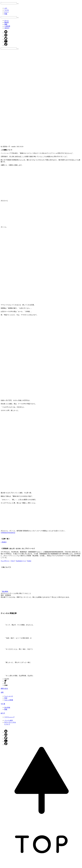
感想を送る (4, 688)
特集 (6, 14)
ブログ (13, 561)
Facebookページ (21, 561)
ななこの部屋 (9, 700)
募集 (6, 709)
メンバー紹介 (9, 720)
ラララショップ (9, 717)
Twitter (29, 561)
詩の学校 (7, 708)
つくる (7, 10)
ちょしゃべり (9, 696)
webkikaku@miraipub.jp (8, 533)
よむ (6, 8)
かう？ (7, 12)
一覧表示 (4, 542)
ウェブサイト (5, 561)
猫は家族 (5, 591)
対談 (6, 698)
